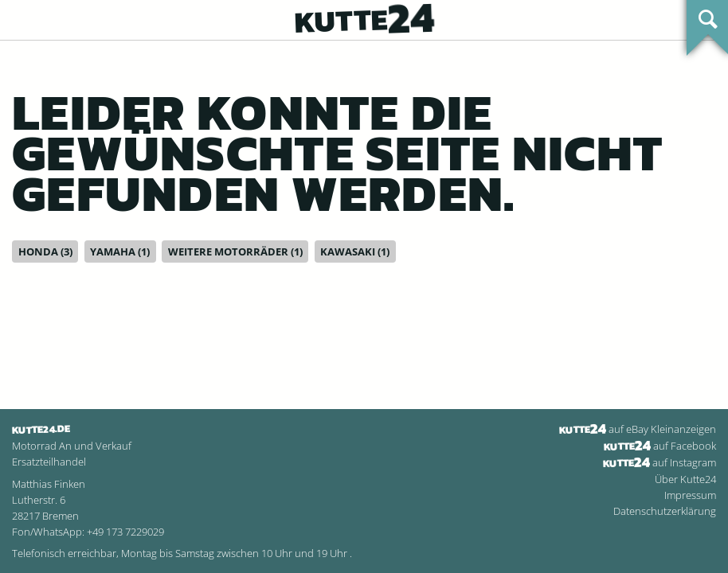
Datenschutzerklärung (665, 511)
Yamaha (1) (120, 251)
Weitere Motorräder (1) (235, 251)
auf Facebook (660, 446)
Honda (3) (45, 251)
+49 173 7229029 (125, 532)
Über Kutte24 (685, 479)
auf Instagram (660, 462)
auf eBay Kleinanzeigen (638, 429)
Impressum (690, 495)
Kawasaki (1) (355, 251)
